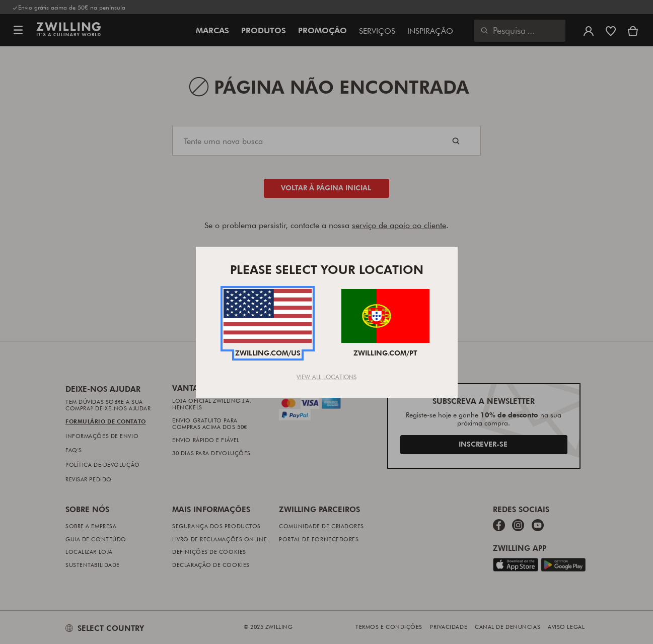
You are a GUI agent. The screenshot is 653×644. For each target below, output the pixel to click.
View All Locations (326, 377)
